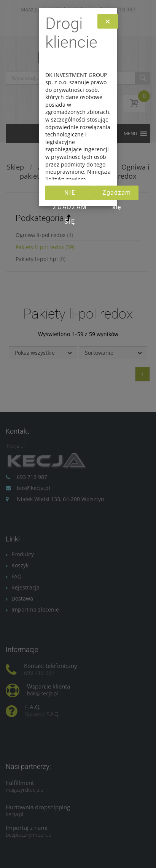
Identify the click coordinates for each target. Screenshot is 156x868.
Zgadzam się (117, 195)
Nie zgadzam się (70, 195)
